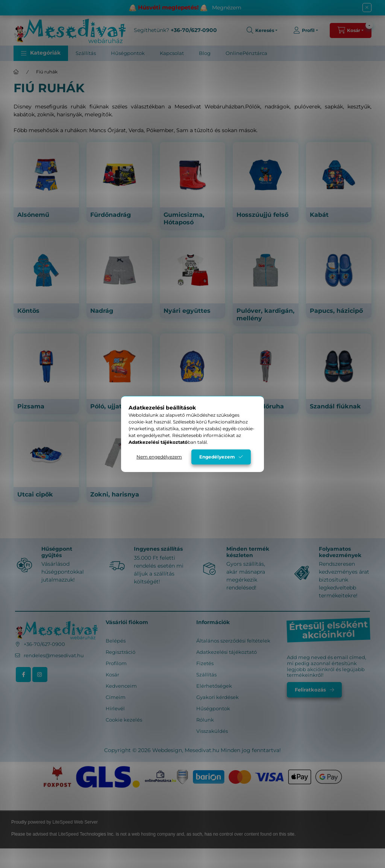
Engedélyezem (217, 457)
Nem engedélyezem (159, 457)
